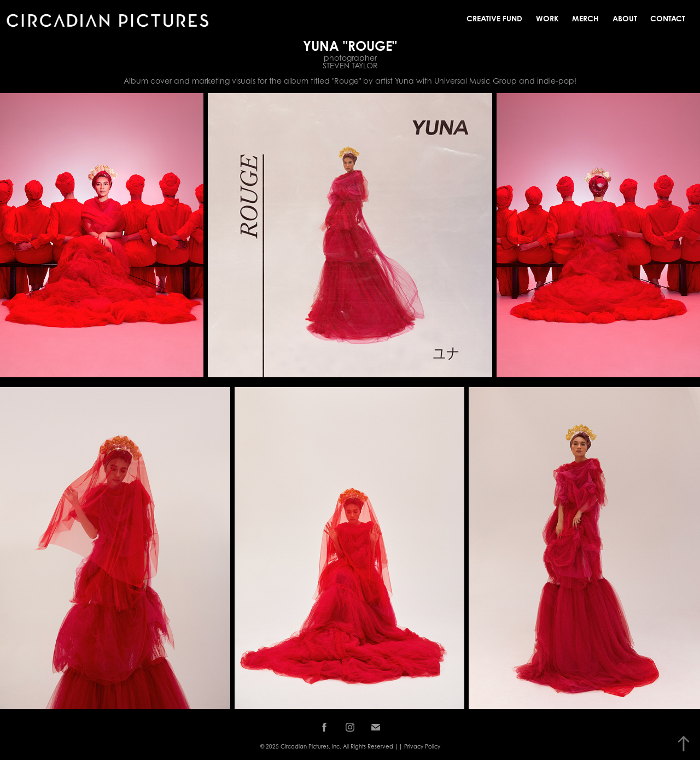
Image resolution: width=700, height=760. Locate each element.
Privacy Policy (422, 746)
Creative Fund (494, 18)
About (625, 18)
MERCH (585, 18)
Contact (668, 18)
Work (547, 18)
